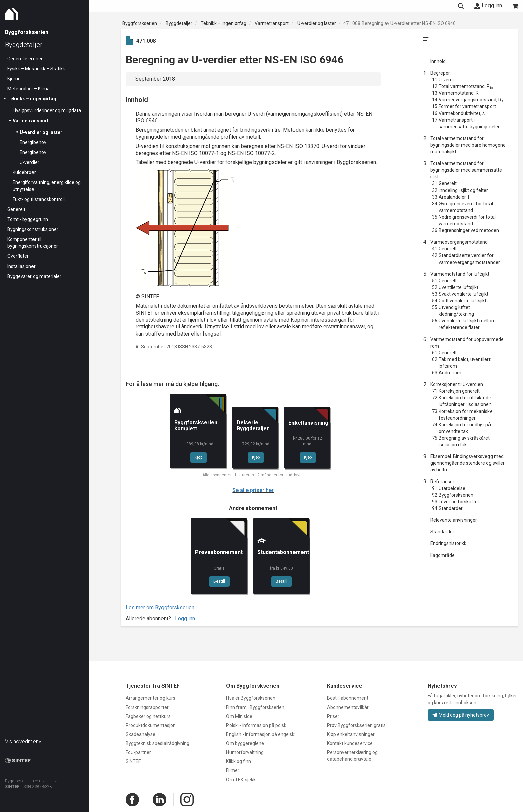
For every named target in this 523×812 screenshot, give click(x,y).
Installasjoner (21, 266)
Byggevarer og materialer (34, 276)
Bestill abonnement (348, 698)
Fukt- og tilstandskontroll (39, 199)
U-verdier (29, 162)
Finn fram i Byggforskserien (255, 707)
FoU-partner (138, 752)
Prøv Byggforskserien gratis (356, 725)
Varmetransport (31, 121)
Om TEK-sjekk (241, 780)
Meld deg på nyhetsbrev (461, 715)
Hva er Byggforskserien (251, 698)
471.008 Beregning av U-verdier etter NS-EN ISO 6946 (400, 23)
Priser (333, 716)
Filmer (233, 770)
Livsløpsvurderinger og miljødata (47, 110)
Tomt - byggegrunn (28, 219)
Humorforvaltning (245, 752)
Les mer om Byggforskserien (160, 608)
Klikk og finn (239, 761)
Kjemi (13, 79)
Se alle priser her (253, 490)
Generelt (16, 209)
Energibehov (33, 142)
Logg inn (488, 6)
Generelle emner (25, 59)
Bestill (219, 581)
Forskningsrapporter (147, 707)
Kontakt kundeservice (350, 743)
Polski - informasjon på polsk (256, 725)
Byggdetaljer (24, 45)
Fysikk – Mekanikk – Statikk (36, 69)
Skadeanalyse (141, 734)
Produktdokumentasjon (151, 725)
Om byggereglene (245, 743)
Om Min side (239, 716)
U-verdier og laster (41, 132)
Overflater (18, 256)
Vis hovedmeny (23, 742)
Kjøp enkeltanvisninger (351, 734)
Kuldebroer (24, 172)
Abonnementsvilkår (348, 707)
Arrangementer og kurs (150, 698)
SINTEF (12, 787)
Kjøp (199, 457)
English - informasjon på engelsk (260, 734)
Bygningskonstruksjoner (33, 229)
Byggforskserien (140, 23)
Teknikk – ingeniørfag (32, 99)
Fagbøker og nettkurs (148, 716)
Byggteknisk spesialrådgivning (157, 743)
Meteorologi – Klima (28, 89)
